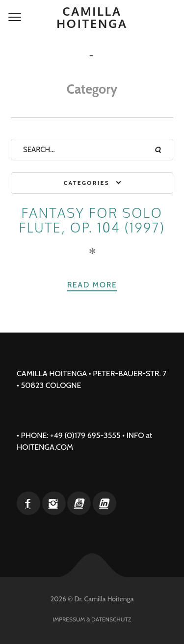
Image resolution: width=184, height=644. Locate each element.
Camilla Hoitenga (92, 17)
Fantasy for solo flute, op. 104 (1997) (92, 220)
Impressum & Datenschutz (92, 619)
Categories (87, 183)
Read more (92, 285)
